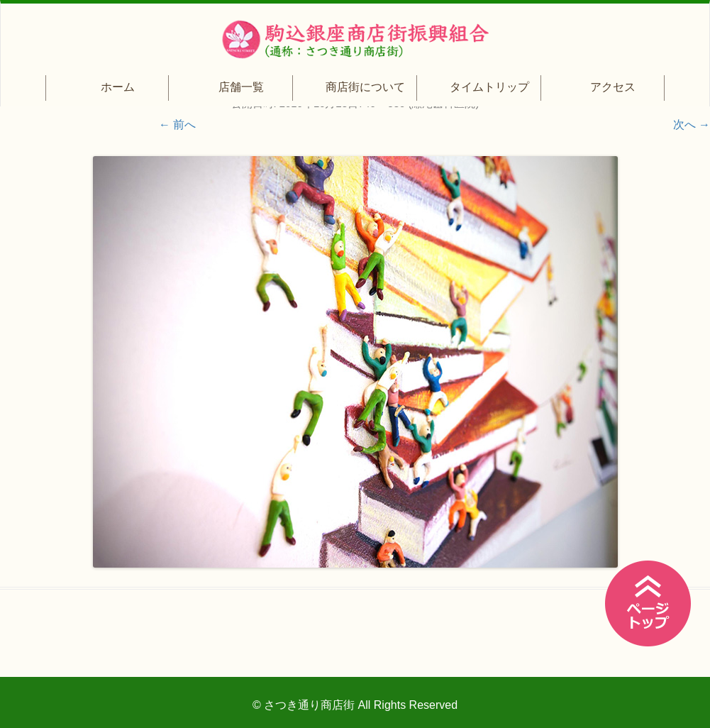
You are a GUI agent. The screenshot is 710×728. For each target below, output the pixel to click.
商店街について (365, 87)
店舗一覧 (241, 87)
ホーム (118, 87)
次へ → (692, 125)
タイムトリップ (489, 87)
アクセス (613, 87)
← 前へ (177, 125)
